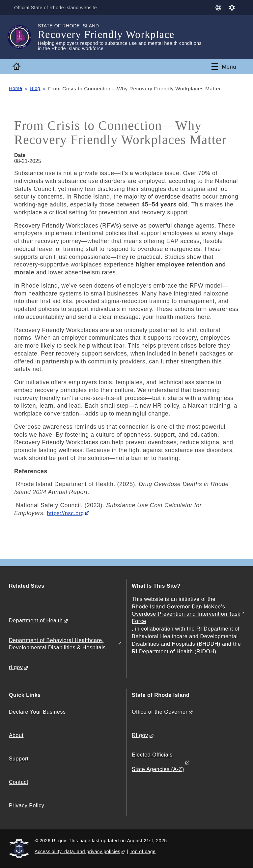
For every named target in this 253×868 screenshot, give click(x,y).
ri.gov (16, 667)
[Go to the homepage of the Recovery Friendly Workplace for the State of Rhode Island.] (23, 37)
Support (19, 759)
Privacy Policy (27, 806)
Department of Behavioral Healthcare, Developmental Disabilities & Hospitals (57, 644)
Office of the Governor (160, 712)
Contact (19, 782)
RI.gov (140, 735)
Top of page (143, 852)
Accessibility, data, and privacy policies (77, 852)
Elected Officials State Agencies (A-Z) (158, 762)
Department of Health (36, 620)
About (16, 735)
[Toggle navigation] (223, 67)
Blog (37, 89)
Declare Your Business (37, 712)
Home (16, 89)
